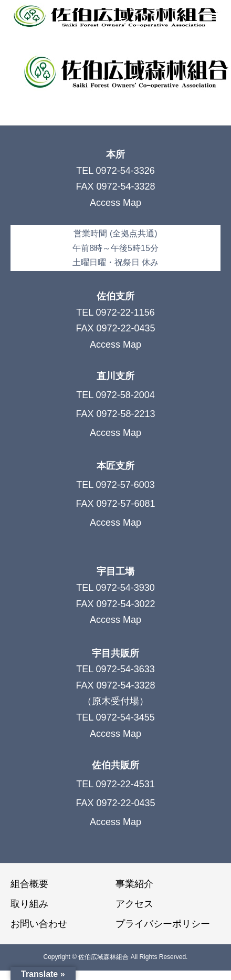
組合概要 (29, 884)
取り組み (29, 904)
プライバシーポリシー (163, 924)
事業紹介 (134, 884)
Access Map (115, 203)
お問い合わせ (39, 924)
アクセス (134, 904)
